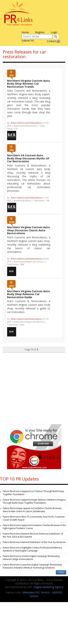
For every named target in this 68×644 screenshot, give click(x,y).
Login (54, 32)
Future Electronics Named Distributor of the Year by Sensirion (34, 542)
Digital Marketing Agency (49, 587)
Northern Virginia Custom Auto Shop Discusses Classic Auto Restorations (28, 230)
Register (40, 32)
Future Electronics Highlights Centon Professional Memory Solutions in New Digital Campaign (32, 549)
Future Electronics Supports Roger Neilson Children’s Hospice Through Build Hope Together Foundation (34, 501)
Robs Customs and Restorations (26, 123)
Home (25, 32)
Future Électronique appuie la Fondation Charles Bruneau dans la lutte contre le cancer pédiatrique (32, 510)
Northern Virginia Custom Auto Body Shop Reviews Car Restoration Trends (28, 84)
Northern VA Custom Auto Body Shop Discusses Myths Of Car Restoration (28, 158)
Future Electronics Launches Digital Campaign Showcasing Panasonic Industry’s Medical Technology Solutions (32, 566)
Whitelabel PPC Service (36, 592)
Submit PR (28, 41)
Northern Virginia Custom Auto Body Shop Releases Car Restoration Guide (28, 294)
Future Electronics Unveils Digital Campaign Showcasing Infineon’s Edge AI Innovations (31, 558)
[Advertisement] (34, 387)
